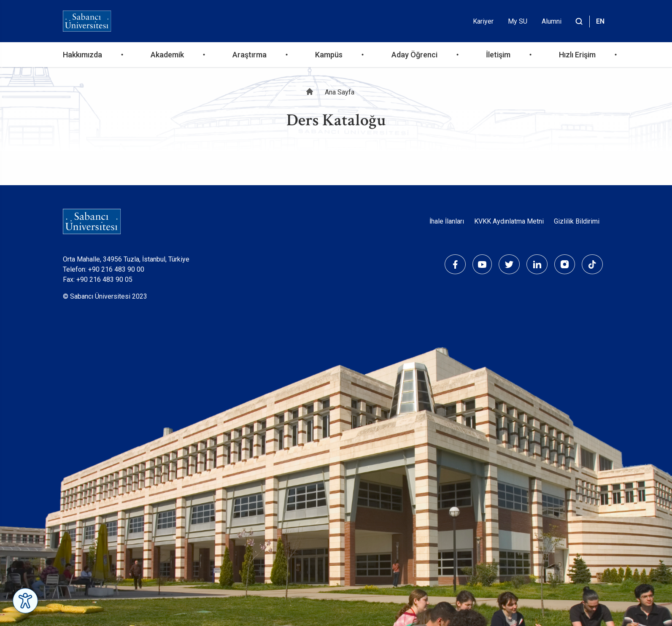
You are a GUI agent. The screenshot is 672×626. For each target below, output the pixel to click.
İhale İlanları (447, 221)
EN (600, 21)
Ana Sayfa (340, 92)
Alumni (552, 21)
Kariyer (483, 21)
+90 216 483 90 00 (116, 269)
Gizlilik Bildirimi (577, 221)
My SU (518, 21)
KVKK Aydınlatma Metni (509, 221)
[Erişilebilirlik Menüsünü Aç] (25, 601)
